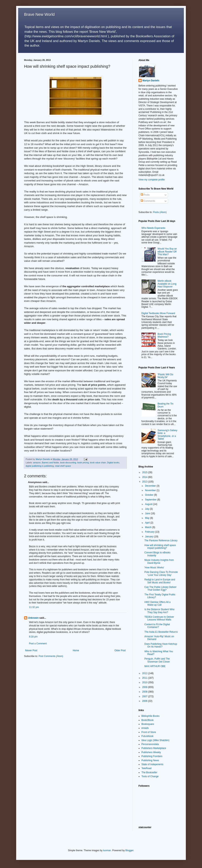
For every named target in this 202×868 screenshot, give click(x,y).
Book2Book (147, 720)
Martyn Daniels (151, 81)
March (149, 527)
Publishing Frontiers (152, 756)
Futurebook (147, 736)
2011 (145, 678)
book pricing (83, 463)
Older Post (120, 650)
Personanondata (150, 744)
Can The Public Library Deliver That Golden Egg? (160, 588)
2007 (145, 696)
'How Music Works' (154, 568)
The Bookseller (149, 772)
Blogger (130, 850)
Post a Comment (38, 644)
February (150, 532)
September (151, 500)
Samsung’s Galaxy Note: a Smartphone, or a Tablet (167, 435)
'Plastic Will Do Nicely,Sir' (165, 376)
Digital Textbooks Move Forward (158, 313)
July (147, 509)
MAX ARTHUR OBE (155, 666)
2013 (145, 482)
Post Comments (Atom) (51, 656)
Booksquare (148, 724)
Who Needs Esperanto (153, 228)
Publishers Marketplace (154, 748)
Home (76, 650)
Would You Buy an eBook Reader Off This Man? (167, 252)
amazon (37, 463)
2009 (145, 687)
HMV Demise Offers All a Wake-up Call (157, 603)
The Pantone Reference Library (161, 541)
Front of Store (149, 732)
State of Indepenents (152, 764)
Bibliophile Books (150, 716)
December (151, 486)
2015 (145, 472)
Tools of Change (150, 776)
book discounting (68, 463)
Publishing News (150, 760)
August (149, 504)
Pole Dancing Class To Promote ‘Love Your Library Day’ (161, 573)
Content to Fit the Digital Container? (157, 626)
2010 (145, 682)
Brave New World (39, 14)
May (148, 518)
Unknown (33, 618)
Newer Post (31, 650)
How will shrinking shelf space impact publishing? (160, 547)
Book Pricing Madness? (164, 335)
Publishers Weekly (151, 752)
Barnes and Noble (50, 463)
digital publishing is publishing (40, 466)
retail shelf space (63, 466)
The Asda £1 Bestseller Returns (161, 632)
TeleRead (146, 768)
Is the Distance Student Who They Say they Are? (159, 611)
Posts (145, 195)
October (150, 495)
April (148, 523)
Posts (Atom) (160, 212)
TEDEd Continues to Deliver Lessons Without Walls (159, 618)
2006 (145, 701)
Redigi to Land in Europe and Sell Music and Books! (160, 581)
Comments (148, 201)
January (150, 537)
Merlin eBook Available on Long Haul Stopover (167, 284)
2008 (145, 692)
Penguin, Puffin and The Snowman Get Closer (157, 660)
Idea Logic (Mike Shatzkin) (155, 740)
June (148, 513)
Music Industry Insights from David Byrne (159, 561)
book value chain (98, 463)
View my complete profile (152, 180)
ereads (145, 728)
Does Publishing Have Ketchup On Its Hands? (161, 645)
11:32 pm (34, 607)
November (151, 490)
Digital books (113, 463)
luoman (107, 850)
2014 (145, 477)
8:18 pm (33, 637)
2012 (145, 673)
